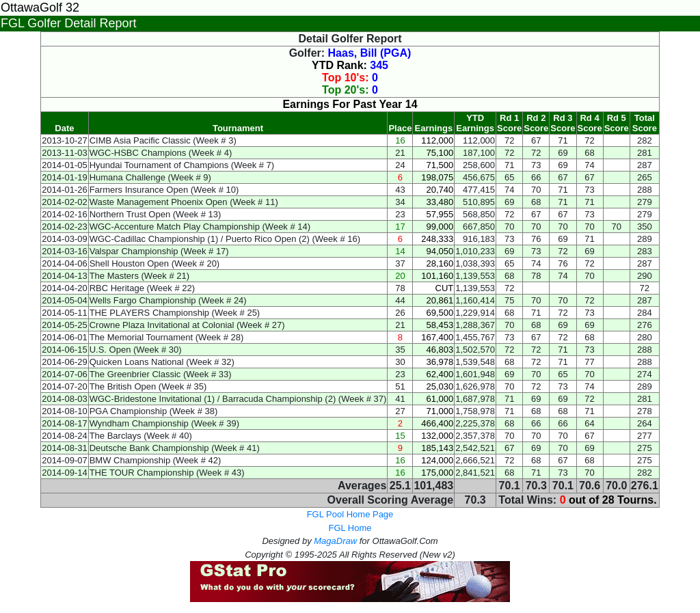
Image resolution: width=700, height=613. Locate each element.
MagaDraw (335, 541)
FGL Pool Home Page (350, 514)
